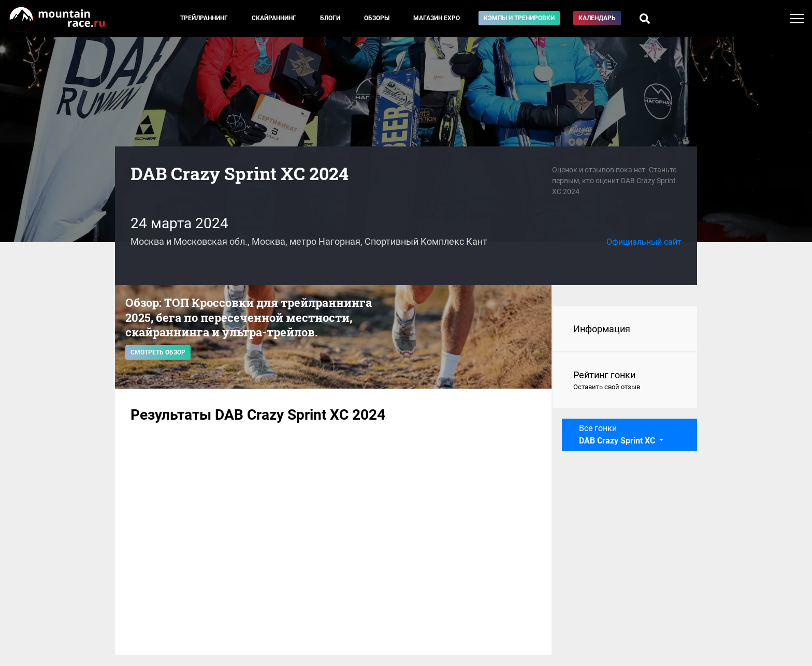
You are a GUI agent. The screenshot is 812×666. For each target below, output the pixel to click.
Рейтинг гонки (625, 381)
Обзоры (377, 18)
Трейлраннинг (204, 18)
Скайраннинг (274, 18)
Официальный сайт (644, 242)
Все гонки (618, 434)
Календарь (597, 18)
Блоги (330, 18)
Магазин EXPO (437, 18)
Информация (602, 329)
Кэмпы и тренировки (519, 18)
